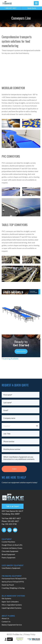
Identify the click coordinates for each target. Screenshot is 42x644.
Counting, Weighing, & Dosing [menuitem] (13, 588)
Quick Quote (32, 8)
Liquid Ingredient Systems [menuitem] (12, 608)
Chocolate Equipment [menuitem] (10, 551)
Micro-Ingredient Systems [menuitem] (12, 605)
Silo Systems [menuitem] (6, 598)
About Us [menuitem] (5, 618)
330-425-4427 (13, 521)
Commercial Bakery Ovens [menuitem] (12, 548)
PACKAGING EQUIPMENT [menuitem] (12, 576)
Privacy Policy (30, 634)
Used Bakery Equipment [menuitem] (11, 568)
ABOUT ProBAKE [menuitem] (8, 616)
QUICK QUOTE (21, 351)
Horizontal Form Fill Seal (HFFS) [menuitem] (14, 578)
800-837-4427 (15, 518)
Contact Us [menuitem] (6, 622)
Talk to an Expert (13, 506)
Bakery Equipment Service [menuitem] (12, 625)
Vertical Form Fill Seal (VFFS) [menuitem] (13, 582)
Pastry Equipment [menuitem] (9, 557)
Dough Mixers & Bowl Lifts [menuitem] (12, 545)
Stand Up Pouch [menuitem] (8, 585)
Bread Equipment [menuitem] (8, 554)
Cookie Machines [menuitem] (8, 542)
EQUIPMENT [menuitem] (7, 539)
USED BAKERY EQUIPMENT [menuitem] (13, 565)
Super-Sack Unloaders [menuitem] (10, 602)
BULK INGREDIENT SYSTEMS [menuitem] (13, 596)
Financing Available (10, 359)
